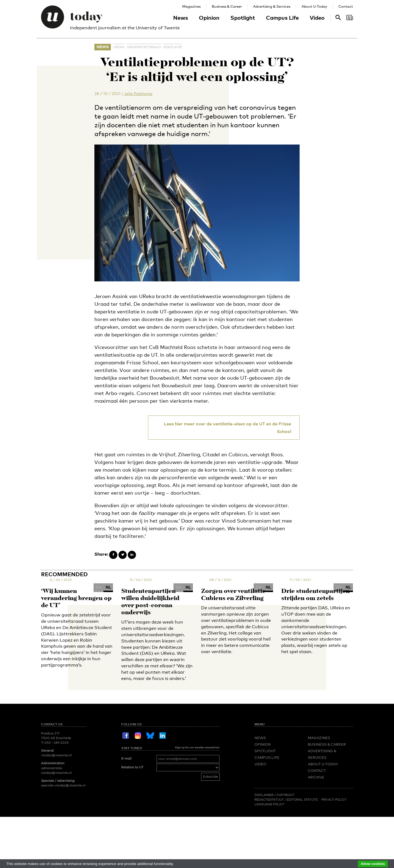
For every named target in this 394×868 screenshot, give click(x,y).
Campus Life (282, 18)
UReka (119, 47)
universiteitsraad (144, 47)
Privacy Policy (334, 800)
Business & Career (227, 6)
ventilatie (173, 47)
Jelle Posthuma (138, 93)
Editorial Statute (302, 800)
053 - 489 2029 (57, 743)
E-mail (126, 759)
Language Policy (269, 804)
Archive (316, 777)
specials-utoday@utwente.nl (63, 785)
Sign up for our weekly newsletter (197, 747)
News (181, 18)
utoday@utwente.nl (56, 755)
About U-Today (314, 6)
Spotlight (243, 18)
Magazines (191, 6)
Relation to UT (132, 767)
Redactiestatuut (270, 800)
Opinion (209, 18)
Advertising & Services (272, 6)
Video (317, 18)
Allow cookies (373, 864)
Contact (346, 6)
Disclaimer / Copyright (274, 795)
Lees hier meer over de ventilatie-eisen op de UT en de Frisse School (228, 428)
